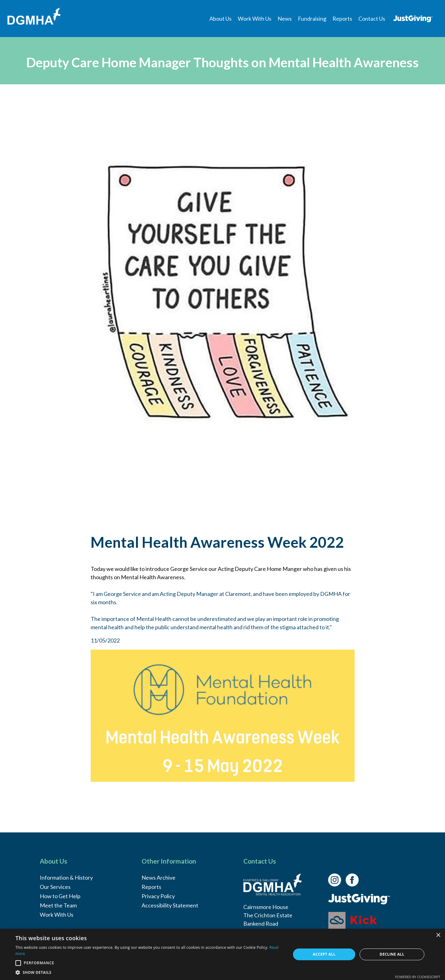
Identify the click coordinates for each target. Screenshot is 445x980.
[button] (149, 972)
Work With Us (255, 19)
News (285, 19)
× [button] (438, 935)
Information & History (66, 877)
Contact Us (372, 19)
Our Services (55, 887)
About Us (220, 19)
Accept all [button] (324, 954)
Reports (342, 19)
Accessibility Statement (170, 905)
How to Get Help (60, 896)
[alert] (222, 954)
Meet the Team (58, 905)
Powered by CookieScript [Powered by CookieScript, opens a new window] (418, 977)
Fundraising (312, 19)
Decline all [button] (392, 954)
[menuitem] (220, 19)
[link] (337, 879)
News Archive (159, 877)
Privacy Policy (158, 896)
